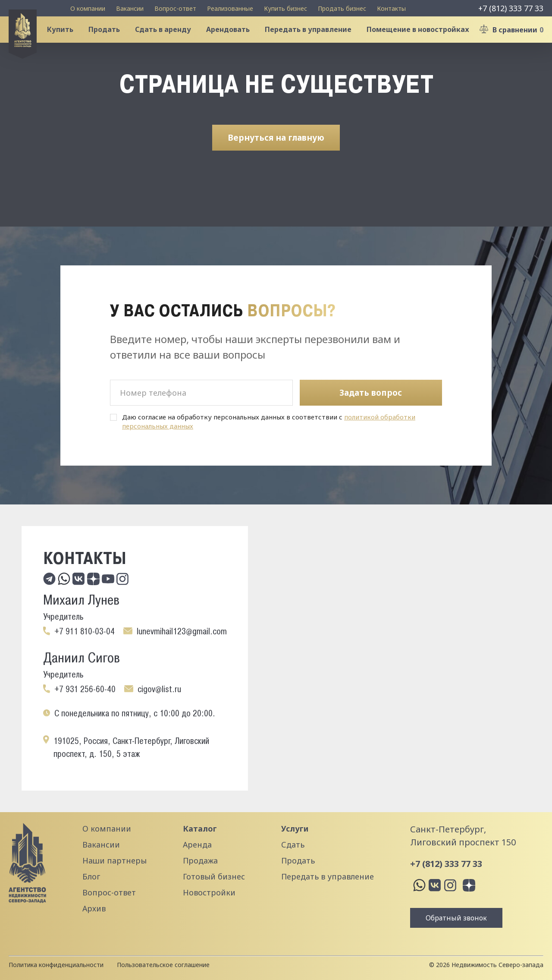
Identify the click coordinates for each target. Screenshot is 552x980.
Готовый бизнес (214, 876)
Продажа (200, 860)
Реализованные (230, 8)
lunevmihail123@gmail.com (182, 631)
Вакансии (130, 8)
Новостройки (209, 892)
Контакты (391, 8)
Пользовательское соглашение (163, 965)
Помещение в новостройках (425, 40)
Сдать (293, 845)
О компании (88, 8)
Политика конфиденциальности (56, 965)
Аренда (197, 845)
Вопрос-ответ (175, 8)
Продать (111, 40)
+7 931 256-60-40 (85, 689)
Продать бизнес (342, 8)
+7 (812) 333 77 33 (511, 8)
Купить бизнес (285, 8)
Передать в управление (315, 40)
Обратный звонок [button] (456, 918)
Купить (67, 40)
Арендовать (235, 40)
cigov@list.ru (159, 689)
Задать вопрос (371, 393)
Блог (91, 876)
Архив (94, 908)
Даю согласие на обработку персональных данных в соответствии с (269, 422)
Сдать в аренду (170, 40)
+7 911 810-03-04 (85, 631)
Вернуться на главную (276, 159)
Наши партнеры (114, 860)
